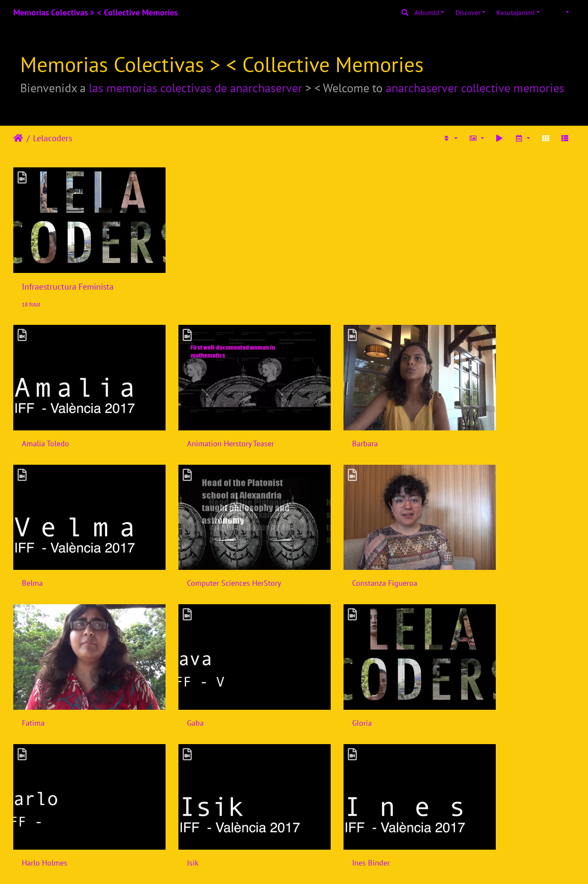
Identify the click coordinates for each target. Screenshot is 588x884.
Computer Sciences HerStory (69, 538)
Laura (318, 788)
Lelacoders (53, 138)
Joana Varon (41, 788)
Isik (315, 663)
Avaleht (18, 138)
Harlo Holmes (188, 663)
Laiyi (173, 788)
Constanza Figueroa (198, 538)
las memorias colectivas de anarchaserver (196, 88)
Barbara (322, 413)
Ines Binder (471, 663)
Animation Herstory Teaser (209, 413)
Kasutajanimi (515, 12)
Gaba (461, 538)
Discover (468, 12)
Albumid (427, 12)
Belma (463, 413)
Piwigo (311, 866)
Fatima (321, 538)
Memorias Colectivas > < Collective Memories (95, 12)
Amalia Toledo (45, 413)
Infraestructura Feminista (68, 272)
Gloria (32, 663)
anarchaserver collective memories (475, 88)
